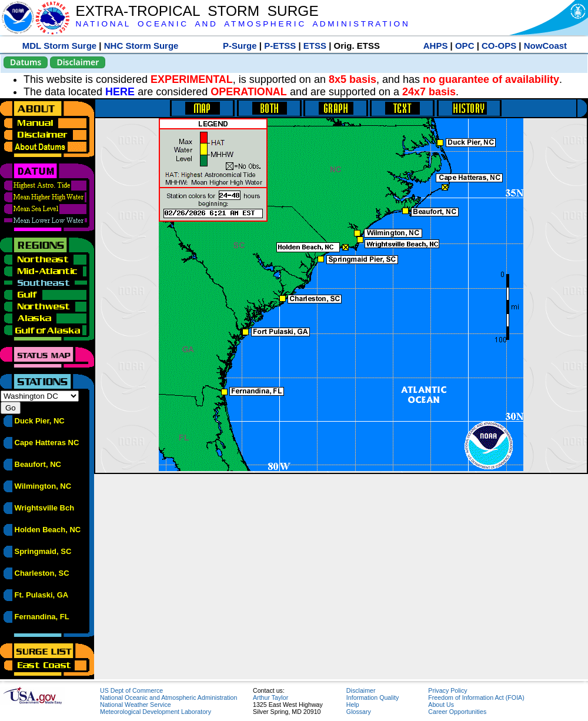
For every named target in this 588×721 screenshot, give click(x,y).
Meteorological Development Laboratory (156, 712)
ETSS (315, 46)
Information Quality (372, 697)
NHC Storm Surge (141, 46)
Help (353, 705)
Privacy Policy (447, 690)
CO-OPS (499, 46)
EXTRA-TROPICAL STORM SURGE (197, 11)
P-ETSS (280, 46)
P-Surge (240, 46)
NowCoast (545, 46)
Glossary (359, 712)
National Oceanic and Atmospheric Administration (168, 697)
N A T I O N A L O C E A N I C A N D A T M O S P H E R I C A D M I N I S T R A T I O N (241, 24)
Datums (26, 62)
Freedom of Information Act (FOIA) (476, 697)
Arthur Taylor (270, 697)
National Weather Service (136, 705)
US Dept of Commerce (131, 690)
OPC (465, 46)
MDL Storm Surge (59, 46)
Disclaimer (78, 62)
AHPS (436, 46)
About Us (441, 705)
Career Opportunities (457, 712)
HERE (120, 92)
